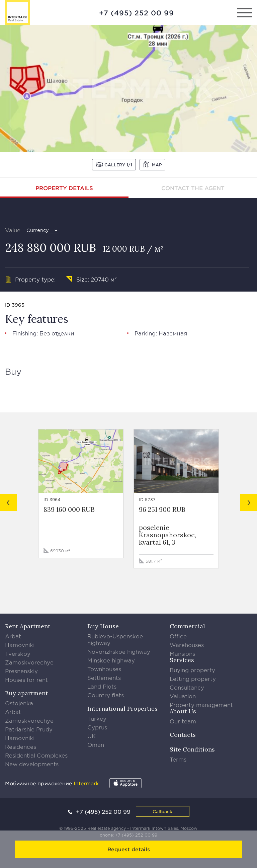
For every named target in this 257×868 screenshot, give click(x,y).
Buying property (192, 670)
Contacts (183, 735)
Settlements (104, 678)
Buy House (103, 626)
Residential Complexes (36, 755)
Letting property (193, 679)
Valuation (183, 696)
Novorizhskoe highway (119, 651)
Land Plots (102, 686)
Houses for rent (26, 680)
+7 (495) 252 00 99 (137, 13)
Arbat (13, 636)
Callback (162, 811)
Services (182, 660)
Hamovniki (20, 645)
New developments (32, 764)
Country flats (106, 695)
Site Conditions (192, 749)
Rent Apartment (28, 626)
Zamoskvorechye (29, 662)
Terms (178, 759)
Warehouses (187, 645)
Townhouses (104, 669)
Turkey (97, 718)
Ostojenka (19, 703)
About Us (183, 711)
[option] (128, 89)
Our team (183, 721)
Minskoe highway (111, 660)
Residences (21, 746)
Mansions (182, 653)
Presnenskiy (21, 671)
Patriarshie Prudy (29, 729)
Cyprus (97, 727)
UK (92, 736)
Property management (201, 705)
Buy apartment (26, 693)
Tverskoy (18, 653)
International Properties (122, 708)
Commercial (187, 626)
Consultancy (187, 687)
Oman (96, 744)
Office (178, 636)
